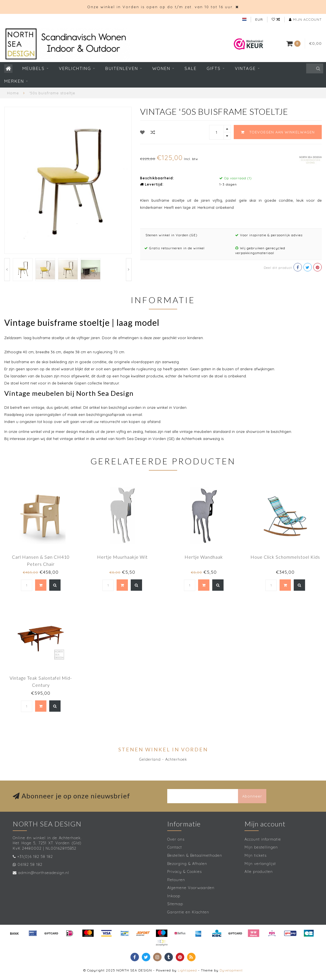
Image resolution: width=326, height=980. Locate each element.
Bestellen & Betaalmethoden (195, 855)
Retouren (176, 880)
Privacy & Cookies (185, 871)
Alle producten (259, 871)
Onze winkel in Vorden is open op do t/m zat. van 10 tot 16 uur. (160, 7)
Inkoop (174, 896)
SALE (191, 68)
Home (13, 93)
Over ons (176, 839)
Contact (175, 847)
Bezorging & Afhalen (187, 864)
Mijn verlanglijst (260, 864)
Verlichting (75, 68)
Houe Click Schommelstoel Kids (285, 557)
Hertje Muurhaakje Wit (122, 557)
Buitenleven (122, 68)
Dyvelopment (231, 970)
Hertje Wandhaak (204, 557)
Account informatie (263, 839)
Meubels (34, 68)
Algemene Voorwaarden (191, 888)
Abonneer (252, 796)
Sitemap (175, 904)
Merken (14, 81)
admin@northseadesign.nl (44, 873)
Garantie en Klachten (188, 912)
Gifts (214, 68)
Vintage (245, 68)
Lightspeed (187, 970)
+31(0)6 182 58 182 (35, 856)
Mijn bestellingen (261, 847)
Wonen (161, 68)
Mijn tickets (256, 855)
